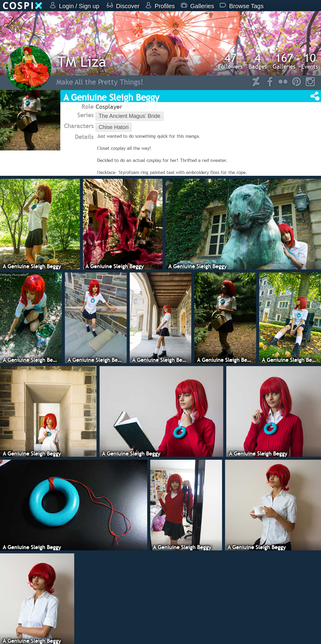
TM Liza (82, 61)
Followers (230, 61)
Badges (258, 61)
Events (310, 61)
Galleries (284, 61)
